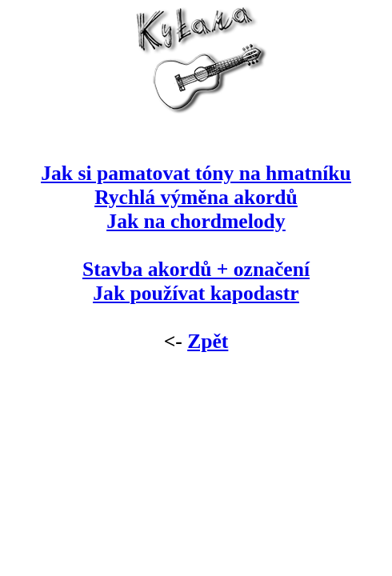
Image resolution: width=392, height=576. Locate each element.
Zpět (208, 341)
